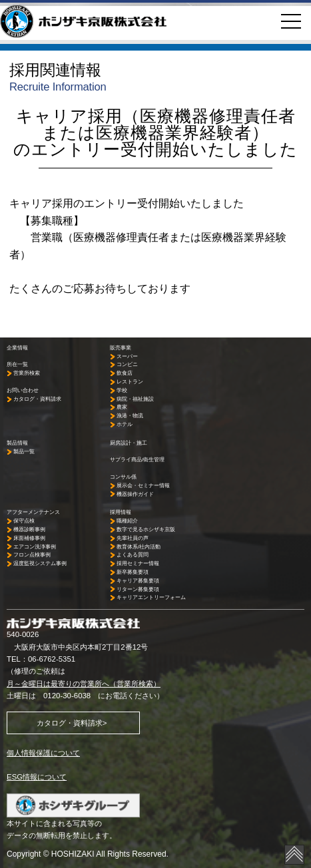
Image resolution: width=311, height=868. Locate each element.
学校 (122, 390)
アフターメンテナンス (33, 512)
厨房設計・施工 (129, 443)
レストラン (130, 382)
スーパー (127, 356)
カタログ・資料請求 (37, 399)
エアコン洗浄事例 (35, 547)
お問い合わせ (23, 390)
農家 (122, 407)
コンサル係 (123, 477)
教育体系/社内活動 (139, 547)
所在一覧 (17, 364)
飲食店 (125, 373)
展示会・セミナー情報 (143, 486)
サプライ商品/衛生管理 (137, 460)
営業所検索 (27, 373)
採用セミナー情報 (138, 563)
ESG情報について (37, 777)
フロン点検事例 (32, 555)
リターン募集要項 (138, 589)
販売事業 (121, 348)
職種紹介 (127, 521)
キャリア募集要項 (138, 581)
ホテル (125, 424)
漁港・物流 (130, 416)
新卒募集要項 (133, 572)
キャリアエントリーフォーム (151, 597)
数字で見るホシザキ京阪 (146, 530)
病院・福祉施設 (135, 399)
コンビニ (127, 364)
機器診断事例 (29, 530)
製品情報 (17, 443)
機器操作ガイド (135, 494)
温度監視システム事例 (40, 563)
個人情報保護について (43, 753)
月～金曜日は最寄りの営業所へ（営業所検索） (84, 684)
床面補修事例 (29, 538)
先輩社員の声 (133, 538)
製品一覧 (24, 452)
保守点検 (24, 521)
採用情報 (121, 512)
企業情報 (17, 348)
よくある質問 (133, 555)
